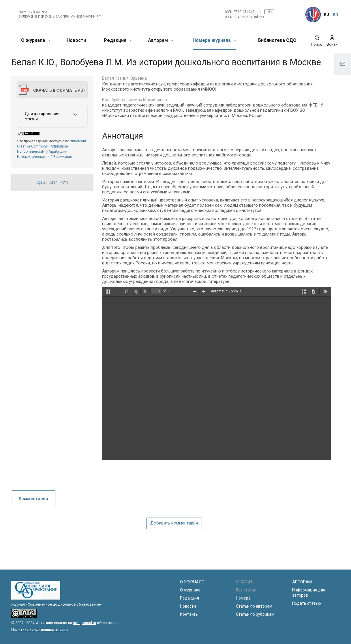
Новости (76, 40)
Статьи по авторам (254, 606)
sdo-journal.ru (85, 623)
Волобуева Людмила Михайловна (135, 100)
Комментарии (33, 499)
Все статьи (246, 590)
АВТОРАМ (302, 582)
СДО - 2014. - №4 (52, 182)
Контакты (189, 614)
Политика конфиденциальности (40, 629)
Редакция (118, 40)
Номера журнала (214, 40)
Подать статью (307, 603)
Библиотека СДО (277, 40)
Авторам (161, 40)
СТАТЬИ (244, 582)
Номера (243, 598)
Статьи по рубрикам (255, 614)
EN (336, 14)
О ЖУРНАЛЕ (192, 582)
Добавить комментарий (174, 523)
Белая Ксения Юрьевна (124, 78)
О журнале (36, 40)
